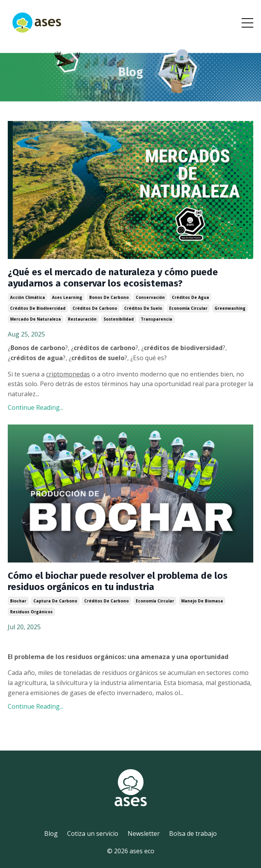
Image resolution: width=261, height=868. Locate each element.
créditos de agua (190, 297)
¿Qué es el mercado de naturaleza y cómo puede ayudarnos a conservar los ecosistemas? (113, 278)
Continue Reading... (35, 407)
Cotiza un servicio (93, 833)
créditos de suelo (143, 308)
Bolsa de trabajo (193, 833)
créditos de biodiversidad (38, 308)
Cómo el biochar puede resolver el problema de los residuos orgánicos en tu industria (118, 581)
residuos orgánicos (31, 612)
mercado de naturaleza (35, 319)
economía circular (188, 308)
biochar (18, 601)
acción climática (28, 297)
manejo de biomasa (202, 601)
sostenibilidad (119, 319)
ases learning (67, 297)
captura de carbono (55, 601)
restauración (82, 319)
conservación (150, 297)
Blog (51, 833)
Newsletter (144, 833)
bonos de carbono (109, 297)
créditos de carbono (95, 308)
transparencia (156, 319)
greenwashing (230, 308)
